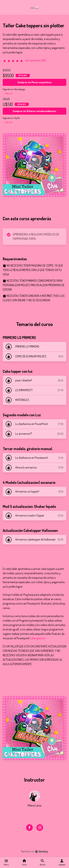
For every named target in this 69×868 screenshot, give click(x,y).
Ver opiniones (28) (36, 60)
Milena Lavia (34, 805)
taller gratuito (38, 638)
